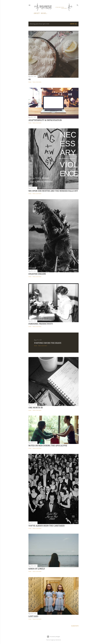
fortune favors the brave (48, 342)
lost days (33, 616)
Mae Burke (58, 639)
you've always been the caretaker (46, 525)
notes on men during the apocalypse (48, 445)
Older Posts (75, 625)
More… (44, 13)
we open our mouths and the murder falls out (53, 191)
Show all (74, 24)
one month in (36, 406)
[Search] (78, 5)
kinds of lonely (37, 568)
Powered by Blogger (53, 636)
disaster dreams (37, 274)
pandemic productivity (41, 323)
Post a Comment (37, 82)
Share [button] (30, 82)
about (37, 13)
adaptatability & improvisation (45, 120)
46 (30, 79)
